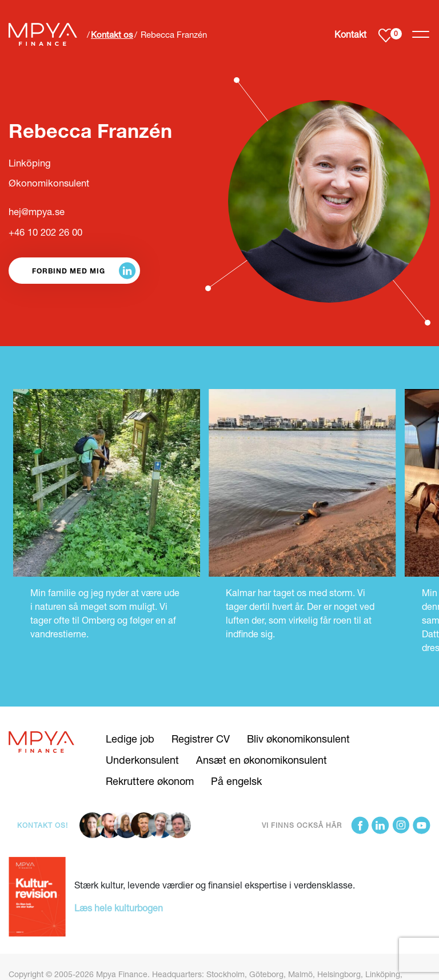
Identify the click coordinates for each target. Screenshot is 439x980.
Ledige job (130, 739)
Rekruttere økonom (150, 781)
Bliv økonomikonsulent (298, 739)
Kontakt (350, 34)
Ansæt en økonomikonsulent (262, 760)
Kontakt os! (43, 825)
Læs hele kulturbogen (119, 908)
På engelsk (236, 781)
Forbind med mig (69, 271)
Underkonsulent (142, 760)
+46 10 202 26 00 (45, 232)
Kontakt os (112, 34)
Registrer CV (201, 739)
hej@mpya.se (37, 212)
